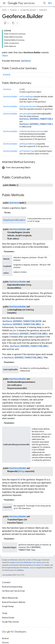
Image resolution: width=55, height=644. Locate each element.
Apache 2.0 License (33, 565)
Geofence (26, 61)
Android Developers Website (14, 602)
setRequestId (25, 144)
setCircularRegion (27, 97)
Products (13, 10)
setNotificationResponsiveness (32, 131)
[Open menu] (4, 3)
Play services (21, 3)
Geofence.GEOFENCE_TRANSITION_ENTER (22, 321)
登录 (50, 3)
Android (5, 638)
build (21, 89)
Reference (43, 10)
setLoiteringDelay (27, 114)
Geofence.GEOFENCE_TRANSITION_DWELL (22, 324)
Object (5, 56)
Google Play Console (10, 622)
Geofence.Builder (10, 97)
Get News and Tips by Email (13, 591)
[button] (16, 167)
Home (4, 10)
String (33, 144)
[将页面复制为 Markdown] (13, 23)
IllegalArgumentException (14, 220)
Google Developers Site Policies (17, 568)
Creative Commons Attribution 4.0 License (25, 562)
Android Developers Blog (12, 587)
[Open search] (45, 3)
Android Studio (8, 618)
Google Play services (28, 10)
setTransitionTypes (27, 151)
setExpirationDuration (28, 106)
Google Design (8, 606)
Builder (6, 75)
